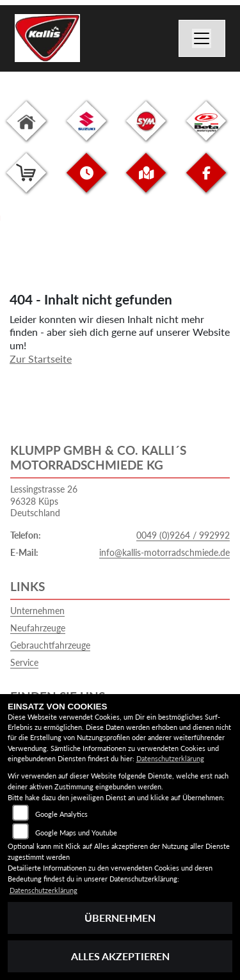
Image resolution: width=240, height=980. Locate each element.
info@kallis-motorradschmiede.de (164, 552)
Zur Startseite (41, 359)
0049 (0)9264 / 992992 (183, 535)
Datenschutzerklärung (170, 758)
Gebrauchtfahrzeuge (50, 645)
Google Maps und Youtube (76, 833)
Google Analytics (61, 814)
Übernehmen (120, 918)
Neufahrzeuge (38, 628)
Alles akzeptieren (120, 956)
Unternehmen (37, 611)
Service (24, 662)
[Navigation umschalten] (202, 38)
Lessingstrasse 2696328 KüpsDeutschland (44, 501)
